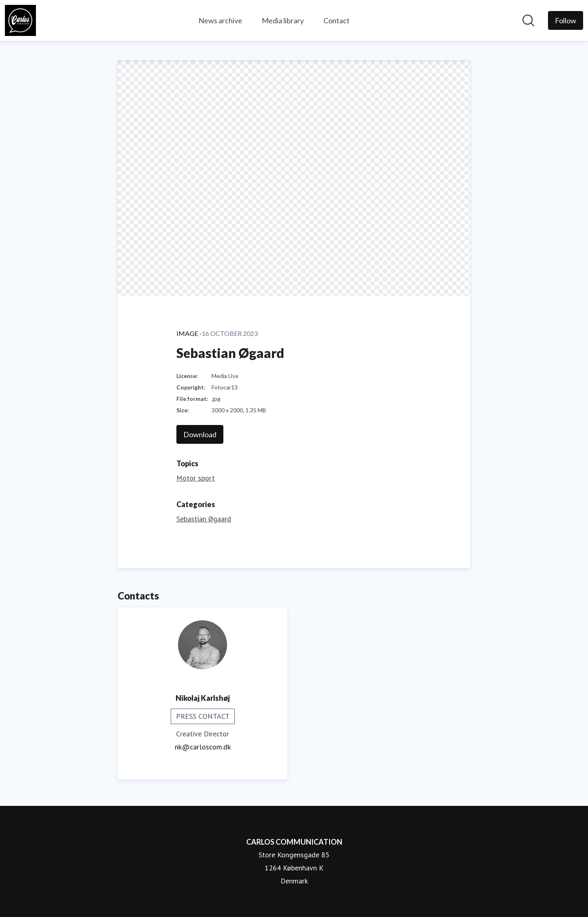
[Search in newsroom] (528, 20)
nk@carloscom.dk (203, 747)
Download (200, 434)
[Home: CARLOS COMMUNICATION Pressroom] (20, 20)
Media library (283, 20)
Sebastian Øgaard (204, 519)
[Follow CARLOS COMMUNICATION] (566, 20)
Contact (336, 20)
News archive (220, 20)
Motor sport (196, 478)
